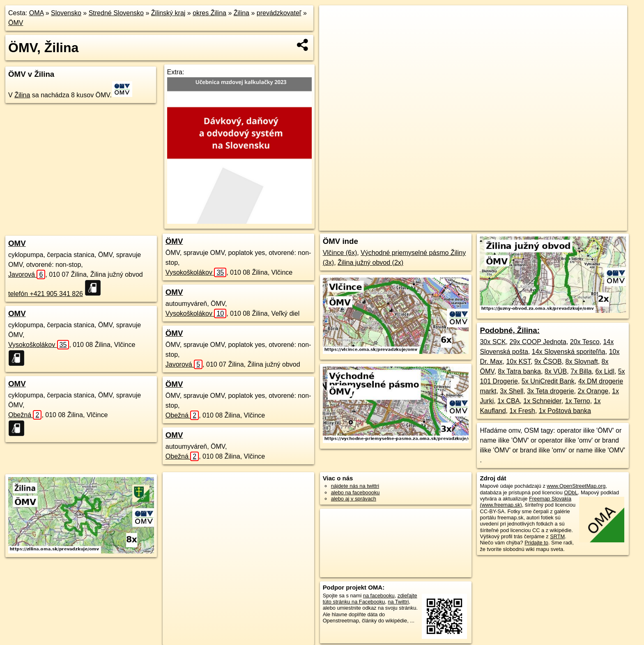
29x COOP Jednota (538, 342)
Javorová (27, 274)
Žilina (241, 13)
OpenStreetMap (475, 225)
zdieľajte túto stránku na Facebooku (370, 599)
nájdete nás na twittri (355, 486)
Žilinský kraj (168, 13)
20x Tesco (585, 342)
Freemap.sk (517, 225)
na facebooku (379, 596)
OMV (17, 243)
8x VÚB (556, 371)
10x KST (518, 362)
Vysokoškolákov (39, 345)
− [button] (333, 32)
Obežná (25, 415)
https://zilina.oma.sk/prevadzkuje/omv (585, 225)
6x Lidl (605, 371)
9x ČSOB (548, 362)
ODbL (571, 492)
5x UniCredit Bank (548, 381)
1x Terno (578, 401)
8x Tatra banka (519, 371)
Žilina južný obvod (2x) (370, 263)
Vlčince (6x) (340, 253)
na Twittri (398, 602)
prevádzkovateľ (279, 13)
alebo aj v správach (354, 499)
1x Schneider (542, 401)
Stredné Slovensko (116, 13)
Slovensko (66, 13)
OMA (37, 13)
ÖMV (16, 23)
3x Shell (512, 391)
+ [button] (333, 19)
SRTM (557, 536)
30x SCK (493, 342)
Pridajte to (536, 543)
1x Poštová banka (565, 411)
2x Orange (593, 391)
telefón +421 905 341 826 (46, 294)
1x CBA (508, 401)
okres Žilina (209, 13)
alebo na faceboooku (355, 492)
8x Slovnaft (582, 362)
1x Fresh (522, 411)
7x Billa (581, 371)
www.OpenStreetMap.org (576, 486)
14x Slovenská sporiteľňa (569, 352)
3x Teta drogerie (550, 391)
